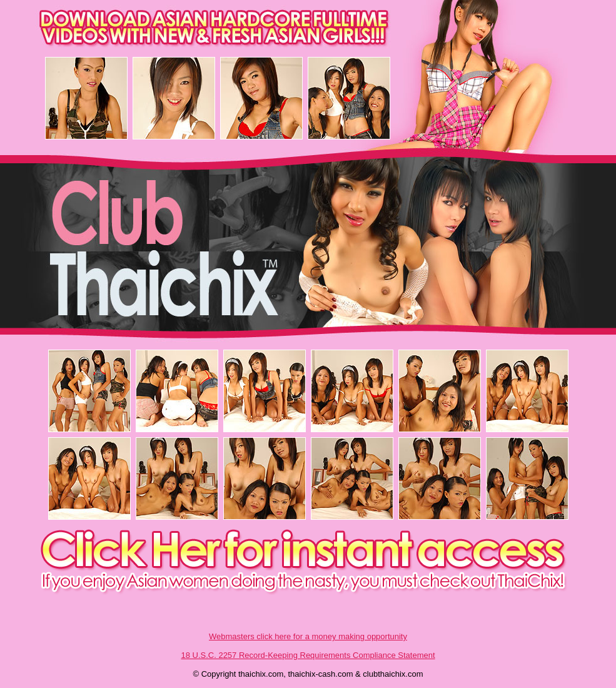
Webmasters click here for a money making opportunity (308, 636)
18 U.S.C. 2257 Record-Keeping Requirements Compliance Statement (308, 655)
